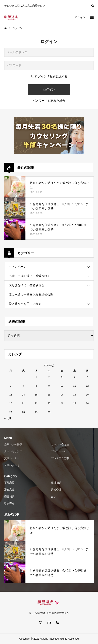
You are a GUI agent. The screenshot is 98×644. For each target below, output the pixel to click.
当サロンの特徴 (13, 444)
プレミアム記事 (60, 458)
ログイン (80, 17)
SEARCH (92, 5)
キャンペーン (18, 267)
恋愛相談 (9, 497)
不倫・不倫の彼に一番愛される (29, 276)
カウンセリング (13, 451)
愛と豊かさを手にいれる (25, 304)
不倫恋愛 (9, 483)
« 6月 (8, 418)
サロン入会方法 (60, 444)
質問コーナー (12, 458)
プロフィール (59, 451)
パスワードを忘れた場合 (49, 101)
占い (54, 497)
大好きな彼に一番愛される (27, 285)
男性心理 (56, 490)
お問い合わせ (12, 465)
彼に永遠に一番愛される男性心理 (31, 294)
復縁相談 (56, 483)
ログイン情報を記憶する (49, 76)
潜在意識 (9, 490)
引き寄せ (9, 504)
